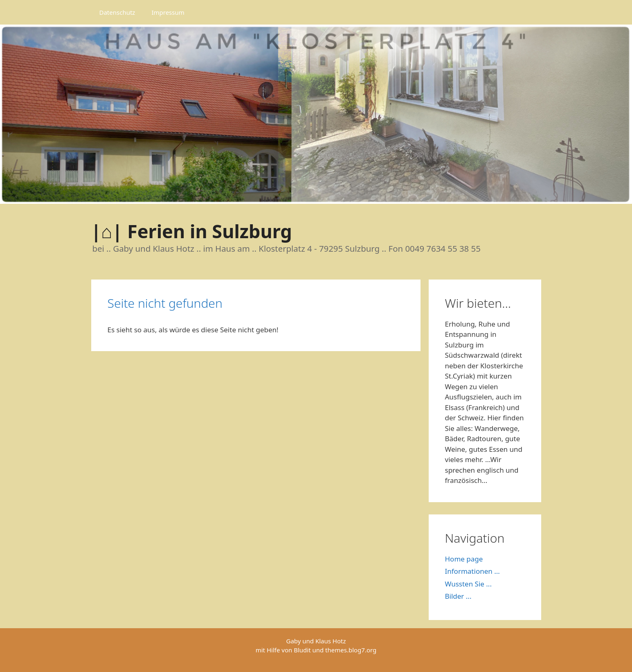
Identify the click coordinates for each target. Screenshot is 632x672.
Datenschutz (117, 12)
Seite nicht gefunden (165, 303)
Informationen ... (472, 571)
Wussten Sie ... (468, 584)
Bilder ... (458, 596)
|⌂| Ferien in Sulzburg (192, 231)
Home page (464, 559)
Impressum (168, 12)
